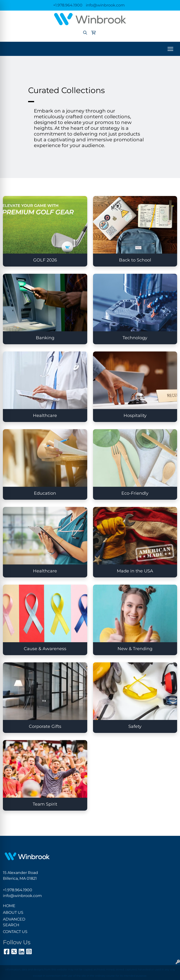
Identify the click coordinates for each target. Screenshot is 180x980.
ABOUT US (13, 912)
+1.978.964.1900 (68, 5)
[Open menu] (170, 49)
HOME (9, 906)
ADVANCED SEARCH (14, 922)
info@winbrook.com (105, 5)
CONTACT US (15, 932)
